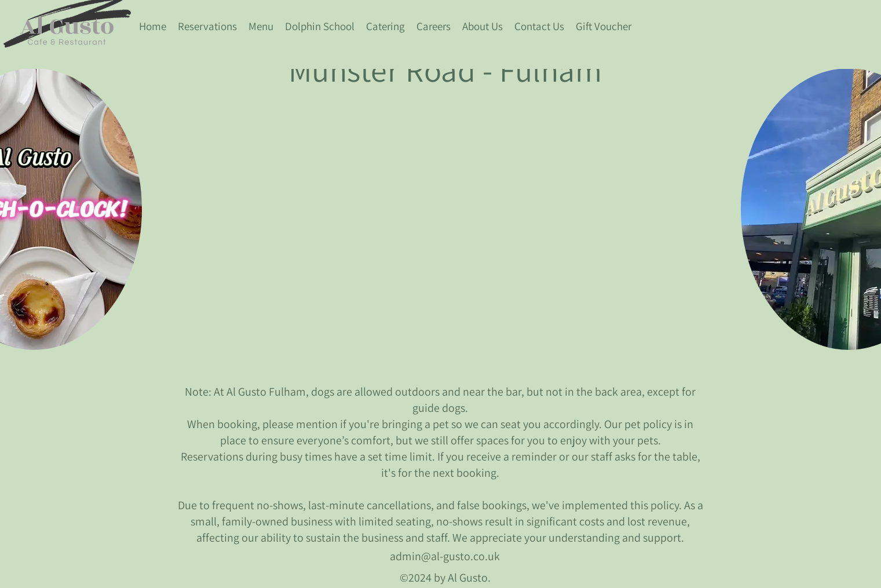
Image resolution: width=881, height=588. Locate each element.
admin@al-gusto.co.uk (445, 556)
